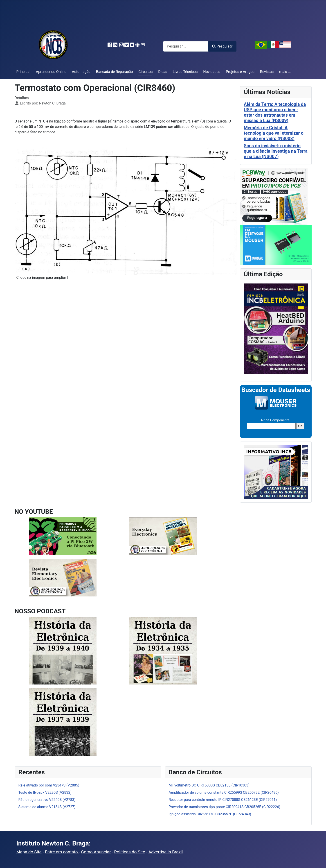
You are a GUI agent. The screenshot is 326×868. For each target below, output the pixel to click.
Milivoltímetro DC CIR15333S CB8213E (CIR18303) (209, 785)
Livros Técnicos (185, 72)
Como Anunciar (96, 852)
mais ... (285, 72)
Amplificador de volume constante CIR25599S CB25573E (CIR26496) (224, 792)
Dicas (163, 72)
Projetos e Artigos (240, 72)
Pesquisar (222, 46)
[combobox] (186, 46)
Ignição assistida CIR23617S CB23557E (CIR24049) (210, 814)
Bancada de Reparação (115, 72)
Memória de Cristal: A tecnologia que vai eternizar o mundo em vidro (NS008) (274, 133)
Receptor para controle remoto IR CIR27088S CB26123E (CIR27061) (223, 800)
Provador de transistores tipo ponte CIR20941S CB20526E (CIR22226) (225, 807)
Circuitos (145, 72)
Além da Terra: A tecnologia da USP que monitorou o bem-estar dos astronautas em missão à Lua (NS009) (275, 112)
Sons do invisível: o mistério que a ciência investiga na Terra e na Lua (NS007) (276, 151)
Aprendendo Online (51, 72)
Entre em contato (62, 852)
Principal (23, 72)
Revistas (267, 72)
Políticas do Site (129, 852)
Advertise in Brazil (166, 852)
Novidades (212, 72)
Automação (81, 72)
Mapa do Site (29, 852)
